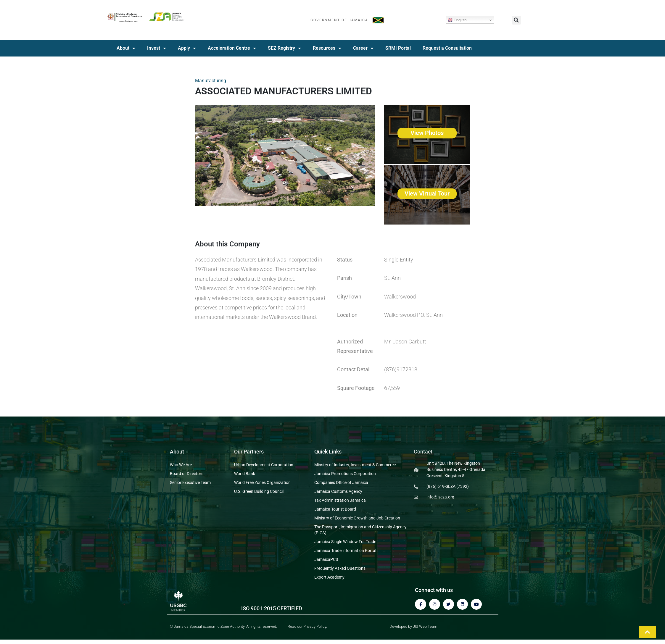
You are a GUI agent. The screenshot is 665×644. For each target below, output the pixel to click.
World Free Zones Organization (262, 482)
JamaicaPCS (326, 559)
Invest (157, 48)
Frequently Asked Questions (340, 568)
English (457, 20)
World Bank (245, 474)
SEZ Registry (284, 48)
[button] (516, 20)
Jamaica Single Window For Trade (345, 542)
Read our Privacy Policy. (307, 626)
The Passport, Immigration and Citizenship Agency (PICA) (360, 530)
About (126, 48)
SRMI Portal (398, 48)
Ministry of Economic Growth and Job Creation (357, 518)
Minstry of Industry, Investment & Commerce (355, 465)
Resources (327, 48)
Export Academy (329, 577)
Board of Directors (187, 474)
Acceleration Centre (232, 48)
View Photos (427, 133)
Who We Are (181, 465)
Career (363, 48)
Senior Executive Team (190, 482)
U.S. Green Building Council (259, 491)
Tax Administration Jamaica (340, 500)
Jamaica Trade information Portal (345, 551)
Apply (187, 48)
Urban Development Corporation (264, 465)
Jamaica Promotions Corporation (345, 474)
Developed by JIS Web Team (413, 626)
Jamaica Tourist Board (335, 509)
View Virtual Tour (427, 193)
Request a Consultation (447, 48)
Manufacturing (211, 81)
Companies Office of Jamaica (341, 482)
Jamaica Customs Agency (338, 491)
